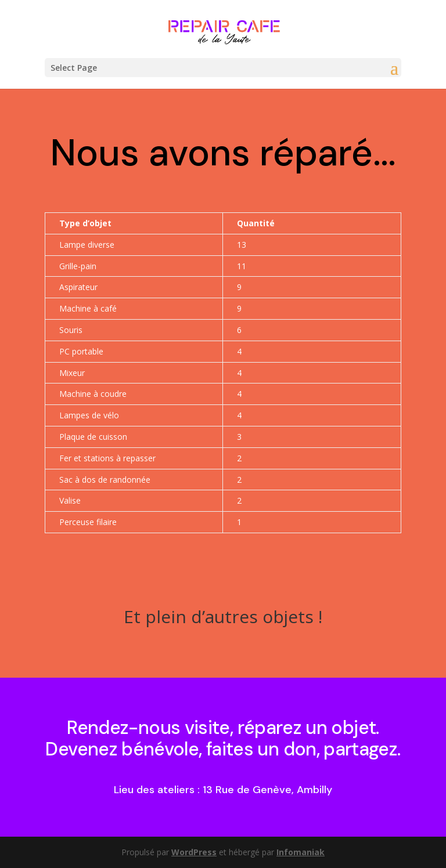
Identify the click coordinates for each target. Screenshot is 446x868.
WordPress (194, 852)
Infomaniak (301, 852)
